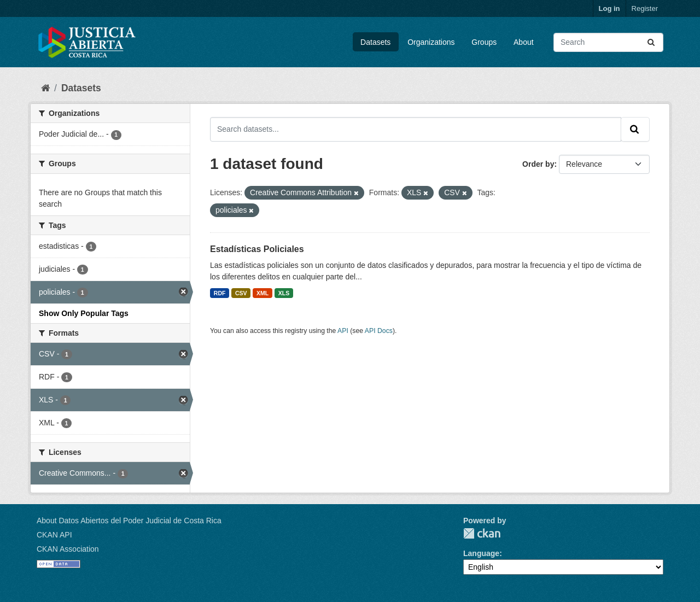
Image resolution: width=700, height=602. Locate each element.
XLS (284, 293)
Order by (538, 164)
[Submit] (652, 42)
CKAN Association (68, 549)
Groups (484, 42)
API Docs (379, 331)
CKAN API (54, 535)
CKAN (482, 533)
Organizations (431, 42)
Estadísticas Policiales (257, 249)
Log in (609, 8)
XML (262, 293)
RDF (220, 293)
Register (645, 8)
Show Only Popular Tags (84, 313)
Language (481, 553)
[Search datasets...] (608, 42)
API (343, 331)
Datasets (375, 42)
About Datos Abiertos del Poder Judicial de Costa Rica (129, 521)
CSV (241, 293)
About (524, 42)
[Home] (45, 88)
